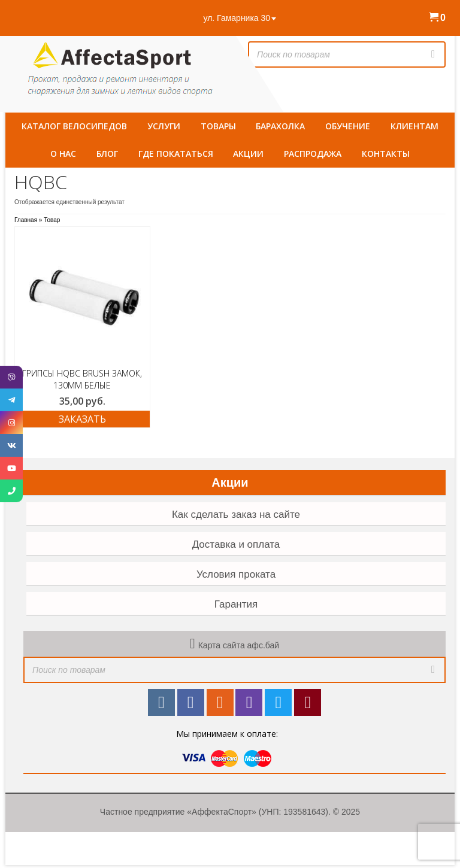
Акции (230, 482)
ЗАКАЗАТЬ (82, 419)
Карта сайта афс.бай (239, 645)
